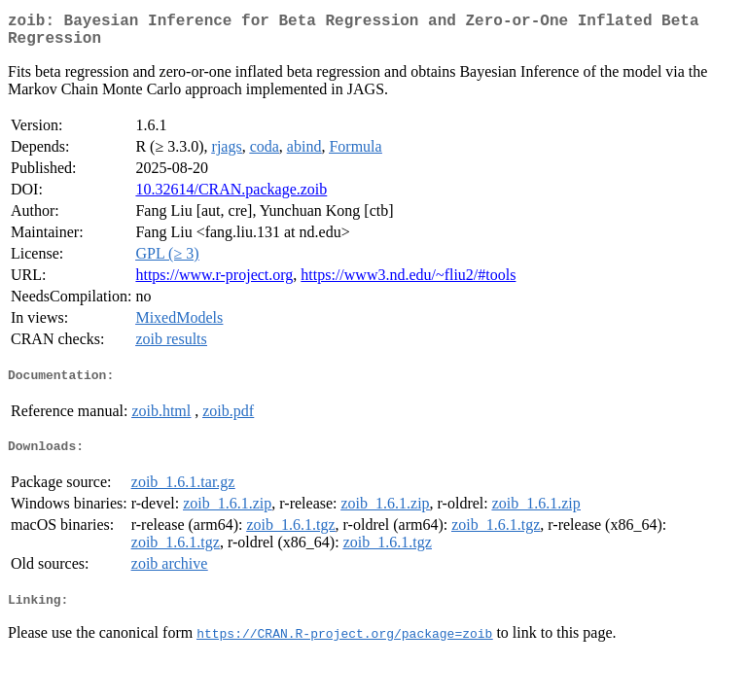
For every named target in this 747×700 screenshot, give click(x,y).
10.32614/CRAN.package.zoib (231, 197)
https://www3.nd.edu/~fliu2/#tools (408, 282)
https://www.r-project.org (214, 282)
